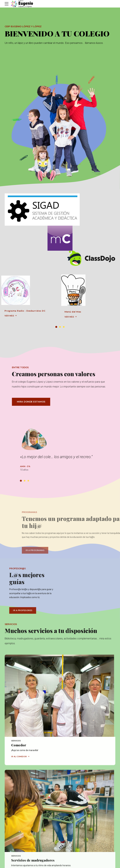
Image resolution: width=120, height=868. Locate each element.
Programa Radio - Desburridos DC (25, 311)
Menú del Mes (73, 312)
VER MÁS (9, 316)
